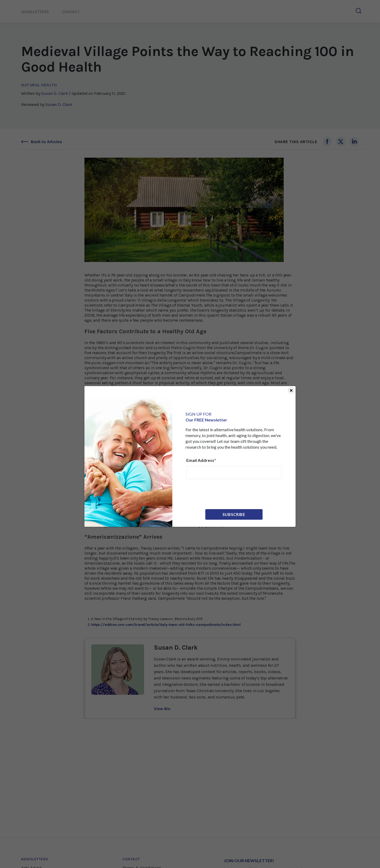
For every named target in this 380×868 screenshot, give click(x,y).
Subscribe (234, 514)
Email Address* (201, 460)
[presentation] (226, 494)
